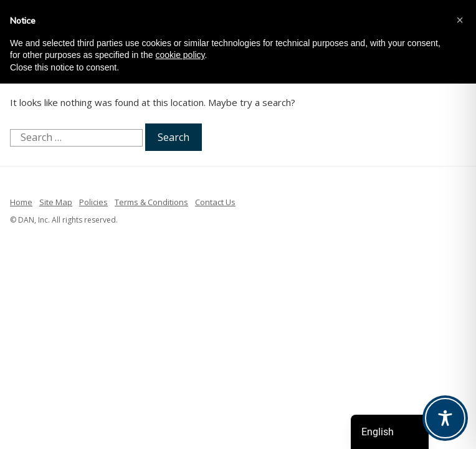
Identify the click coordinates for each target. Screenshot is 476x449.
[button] (460, 20)
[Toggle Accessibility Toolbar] (445, 418)
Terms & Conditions (151, 202)
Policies (93, 202)
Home (21, 202)
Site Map (56, 202)
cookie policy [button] (180, 55)
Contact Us (215, 202)
